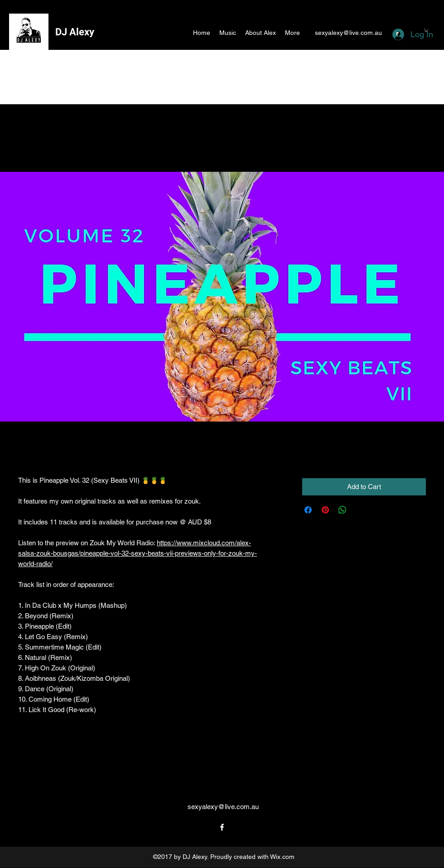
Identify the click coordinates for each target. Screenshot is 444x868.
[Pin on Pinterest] (325, 510)
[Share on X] (360, 510)
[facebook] (222, 827)
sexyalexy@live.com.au (348, 33)
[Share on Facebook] (308, 510)
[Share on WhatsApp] (343, 510)
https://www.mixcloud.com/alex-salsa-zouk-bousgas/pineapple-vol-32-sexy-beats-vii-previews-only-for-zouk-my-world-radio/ (138, 553)
